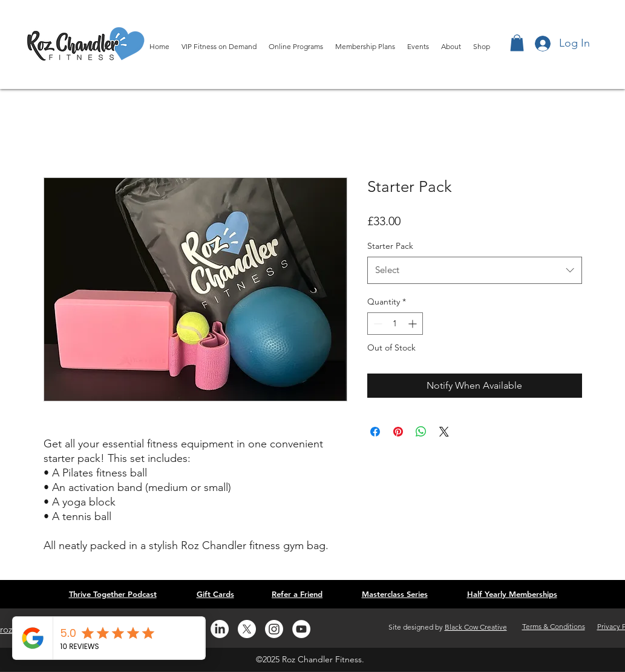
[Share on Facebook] (375, 432)
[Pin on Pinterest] (398, 432)
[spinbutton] (395, 324)
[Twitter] (247, 629)
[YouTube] (301, 629)
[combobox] (475, 270)
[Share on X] (444, 432)
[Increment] (414, 324)
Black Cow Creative (476, 627)
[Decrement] (377, 324)
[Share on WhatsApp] (421, 432)
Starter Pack (390, 246)
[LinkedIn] (220, 629)
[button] (517, 43)
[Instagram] (274, 629)
